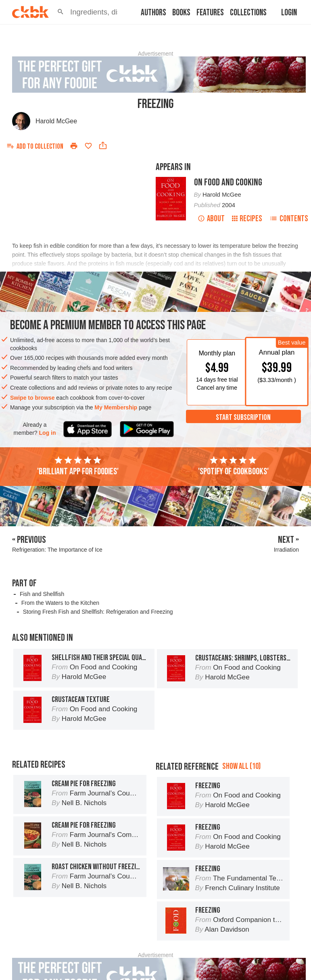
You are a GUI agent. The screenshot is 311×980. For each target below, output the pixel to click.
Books (181, 13)
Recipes (247, 219)
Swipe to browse (32, 398)
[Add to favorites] (88, 146)
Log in (48, 433)
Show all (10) (241, 766)
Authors (153, 13)
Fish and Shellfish (42, 594)
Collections (248, 13)
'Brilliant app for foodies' (78, 466)
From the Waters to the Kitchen (60, 603)
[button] (61, 12)
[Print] (74, 146)
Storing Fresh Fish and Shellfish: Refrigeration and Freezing (98, 612)
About (211, 219)
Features (210, 13)
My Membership (116, 407)
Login (289, 13)
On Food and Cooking (228, 182)
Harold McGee (56, 121)
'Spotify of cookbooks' (233, 466)
